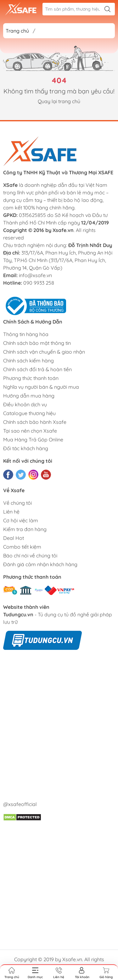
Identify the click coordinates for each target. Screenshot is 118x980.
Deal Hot (14, 538)
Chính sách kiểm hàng (28, 361)
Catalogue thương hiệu (29, 413)
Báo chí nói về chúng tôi (30, 556)
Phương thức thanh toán (31, 378)
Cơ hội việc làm (21, 520)
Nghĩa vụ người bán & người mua (41, 387)
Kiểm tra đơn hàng (25, 529)
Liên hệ (11, 512)
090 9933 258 (39, 283)
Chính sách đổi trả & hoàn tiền (37, 369)
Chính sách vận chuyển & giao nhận (44, 352)
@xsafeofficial (20, 804)
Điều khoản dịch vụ (25, 404)
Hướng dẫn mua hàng (29, 396)
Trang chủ (17, 31)
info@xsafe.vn (35, 275)
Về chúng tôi (17, 503)
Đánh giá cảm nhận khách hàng (40, 564)
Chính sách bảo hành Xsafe (35, 422)
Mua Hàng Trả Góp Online (33, 440)
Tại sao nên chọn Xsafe (30, 431)
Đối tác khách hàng (26, 448)
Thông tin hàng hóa (26, 334)
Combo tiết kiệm (22, 547)
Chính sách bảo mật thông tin (37, 343)
